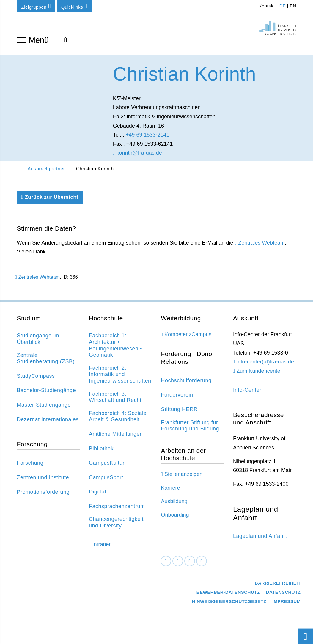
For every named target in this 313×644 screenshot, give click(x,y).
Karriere (171, 491)
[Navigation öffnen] (21, 40)
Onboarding (175, 518)
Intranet (102, 547)
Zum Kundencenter (259, 374)
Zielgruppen (36, 6)
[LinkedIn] (178, 564)
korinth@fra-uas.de (137, 156)
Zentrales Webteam (261, 246)
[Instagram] (190, 564)
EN (293, 6)
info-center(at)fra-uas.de (265, 365)
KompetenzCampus (188, 337)
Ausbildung (174, 504)
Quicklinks (74, 6)
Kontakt (266, 6)
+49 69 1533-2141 (148, 138)
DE (283, 6)
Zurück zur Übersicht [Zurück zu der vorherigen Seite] (50, 200)
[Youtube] (202, 564)
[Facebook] (166, 564)
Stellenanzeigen (183, 477)
